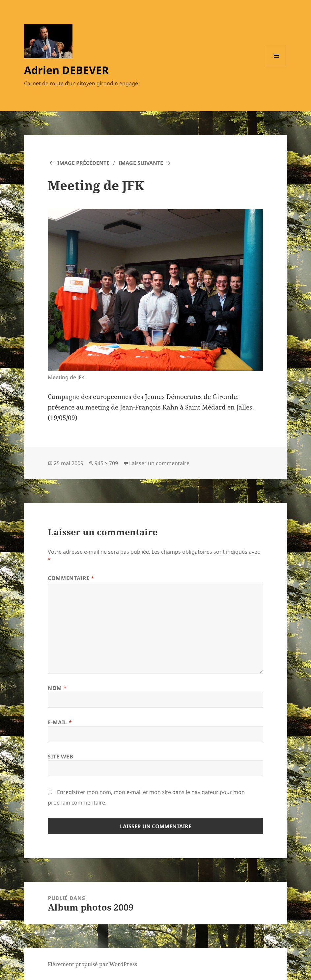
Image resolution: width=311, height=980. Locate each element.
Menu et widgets (277, 66)
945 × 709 (106, 463)
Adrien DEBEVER (66, 70)
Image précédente (83, 163)
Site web (60, 756)
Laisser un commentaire (159, 463)
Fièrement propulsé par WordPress (92, 964)
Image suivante (141, 163)
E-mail (60, 722)
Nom (57, 688)
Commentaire (71, 578)
